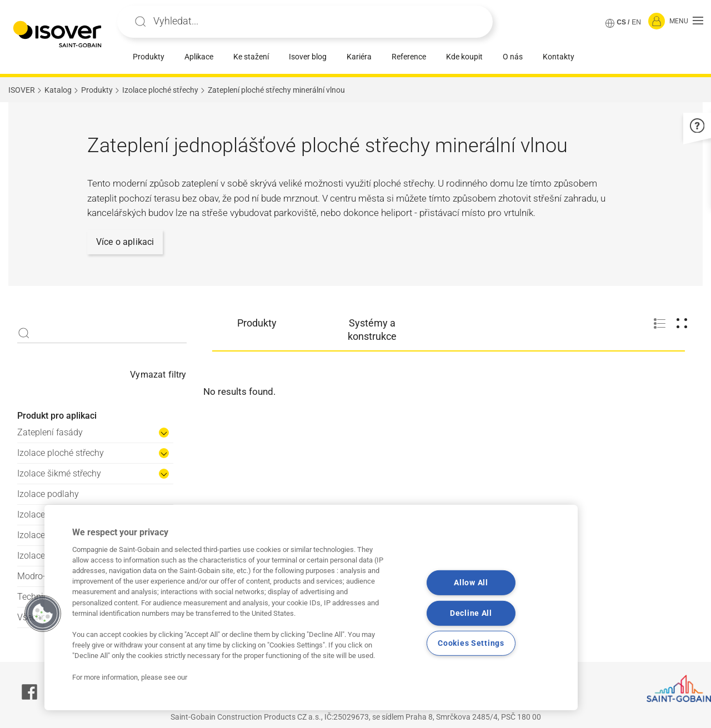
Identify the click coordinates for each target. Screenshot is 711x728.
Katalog (58, 90)
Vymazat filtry (158, 375)
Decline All (471, 613)
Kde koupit (464, 57)
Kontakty (559, 57)
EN (636, 22)
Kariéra (359, 57)
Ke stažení (251, 57)
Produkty (149, 57)
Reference (409, 57)
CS (621, 22)
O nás (513, 57)
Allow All (471, 583)
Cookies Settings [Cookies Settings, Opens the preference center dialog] (471, 643)
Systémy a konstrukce (372, 330)
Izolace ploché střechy (160, 90)
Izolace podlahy (48, 494)
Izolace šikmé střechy (59, 473)
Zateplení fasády (50, 432)
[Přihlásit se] (657, 22)
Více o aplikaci (125, 242)
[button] (686, 22)
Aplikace (199, 57)
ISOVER (22, 90)
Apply (141, 22)
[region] (311, 607)
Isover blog (308, 57)
